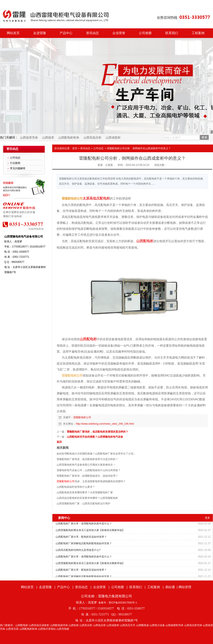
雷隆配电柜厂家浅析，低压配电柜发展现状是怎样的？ (98, 432)
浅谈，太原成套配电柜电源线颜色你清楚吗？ (91, 481)
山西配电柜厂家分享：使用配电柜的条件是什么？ (84, 524)
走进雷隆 (40, 33)
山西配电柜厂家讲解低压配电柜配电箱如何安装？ (84, 543)
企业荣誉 (119, 33)
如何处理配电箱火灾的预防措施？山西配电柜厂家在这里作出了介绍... (96, 454)
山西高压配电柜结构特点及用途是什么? (78, 550)
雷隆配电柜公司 (82, 417)
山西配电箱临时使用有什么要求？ (76, 487)
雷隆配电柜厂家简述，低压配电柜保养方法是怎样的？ (87, 459)
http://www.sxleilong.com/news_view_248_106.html (105, 424)
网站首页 (13, 33)
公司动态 (98, 148)
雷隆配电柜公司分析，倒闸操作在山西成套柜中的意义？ (139, 148)
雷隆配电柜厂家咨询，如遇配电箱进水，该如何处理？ (87, 476)
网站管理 (185, 587)
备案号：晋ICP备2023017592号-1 (118, 603)
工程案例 (198, 33)
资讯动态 (92, 33)
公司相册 (145, 33)
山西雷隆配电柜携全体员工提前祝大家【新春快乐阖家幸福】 (90, 530)
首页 (75, 148)
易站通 (172, 587)
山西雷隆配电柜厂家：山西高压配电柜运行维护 (83, 504)
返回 (59, 442)
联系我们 (172, 33)
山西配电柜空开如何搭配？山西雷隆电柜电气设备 (95, 437)
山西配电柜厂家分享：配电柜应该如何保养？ (81, 537)
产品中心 (66, 33)
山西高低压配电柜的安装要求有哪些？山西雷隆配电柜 (87, 498)
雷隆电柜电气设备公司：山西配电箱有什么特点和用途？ (89, 470)
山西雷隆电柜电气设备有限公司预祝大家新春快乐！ (86, 465)
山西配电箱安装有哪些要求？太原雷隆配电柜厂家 (85, 492)
